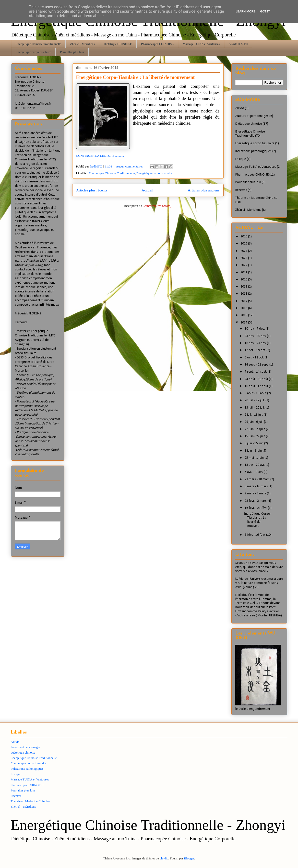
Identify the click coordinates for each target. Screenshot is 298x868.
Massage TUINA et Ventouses (201, 44)
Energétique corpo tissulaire (33, 52)
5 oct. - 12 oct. (255, 358)
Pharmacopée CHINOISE (157, 44)
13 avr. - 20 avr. (255, 465)
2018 (244, 294)
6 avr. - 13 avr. (254, 472)
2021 (244, 273)
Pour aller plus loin (72, 52)
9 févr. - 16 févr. (255, 535)
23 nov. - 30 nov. (256, 336)
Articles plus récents (92, 190)
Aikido (240, 108)
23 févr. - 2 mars (256, 501)
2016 (244, 308)
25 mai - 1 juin (255, 458)
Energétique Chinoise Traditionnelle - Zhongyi (148, 825)
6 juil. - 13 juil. (254, 415)
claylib (164, 858)
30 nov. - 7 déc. (255, 329)
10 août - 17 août (257, 386)
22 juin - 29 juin (255, 429)
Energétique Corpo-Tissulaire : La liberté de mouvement (136, 77)
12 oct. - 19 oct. (256, 350)
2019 (244, 287)
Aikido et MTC (238, 44)
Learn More (246, 11)
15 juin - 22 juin (255, 436)
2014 (244, 323)
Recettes (241, 190)
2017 (244, 301)
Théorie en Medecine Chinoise (256, 198)
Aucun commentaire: (130, 166)
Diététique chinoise (249, 124)
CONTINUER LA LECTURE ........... (100, 156)
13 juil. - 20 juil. (255, 408)
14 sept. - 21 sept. (257, 365)
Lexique (241, 159)
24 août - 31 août (257, 379)
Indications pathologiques (253, 151)
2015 (244, 315)
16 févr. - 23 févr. (256, 508)
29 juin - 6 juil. (254, 422)
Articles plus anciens (204, 190)
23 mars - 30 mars (257, 479)
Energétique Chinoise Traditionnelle (38, 44)
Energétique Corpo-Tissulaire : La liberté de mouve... (257, 520)
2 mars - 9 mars (256, 494)
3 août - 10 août (256, 393)
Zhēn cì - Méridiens (82, 44)
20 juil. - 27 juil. (255, 400)
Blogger (189, 858)
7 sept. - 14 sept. (256, 372)
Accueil (148, 190)
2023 (244, 258)
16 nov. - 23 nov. (256, 343)
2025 (244, 244)
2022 (244, 265)
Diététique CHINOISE (118, 44)
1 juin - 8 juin (254, 451)
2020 (244, 280)
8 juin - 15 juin (254, 443)
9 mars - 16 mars (257, 486)
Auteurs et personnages (252, 116)
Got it (265, 11)
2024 (244, 251)
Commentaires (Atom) (157, 206)
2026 (244, 237)
